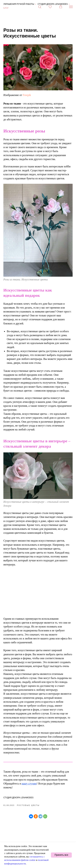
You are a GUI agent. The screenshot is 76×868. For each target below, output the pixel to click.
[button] (40, 7)
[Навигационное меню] (71, 7)
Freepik (27, 95)
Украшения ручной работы (19, 4)
